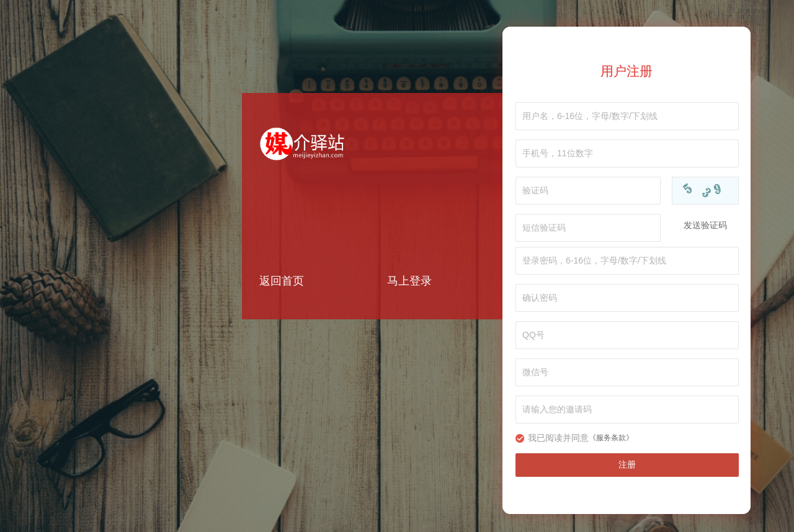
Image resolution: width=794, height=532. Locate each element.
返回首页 (282, 281)
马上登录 (409, 281)
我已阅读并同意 (558, 438)
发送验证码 (705, 225)
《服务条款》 (611, 438)
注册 (627, 464)
